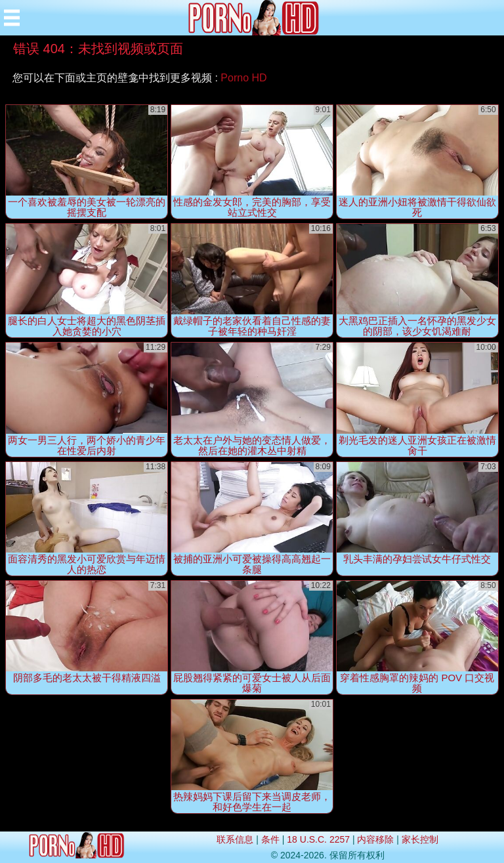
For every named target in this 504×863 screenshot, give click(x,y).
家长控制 (420, 839)
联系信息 (235, 839)
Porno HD (243, 78)
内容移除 (375, 839)
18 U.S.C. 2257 (318, 839)
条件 (270, 839)
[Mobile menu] (12, 18)
